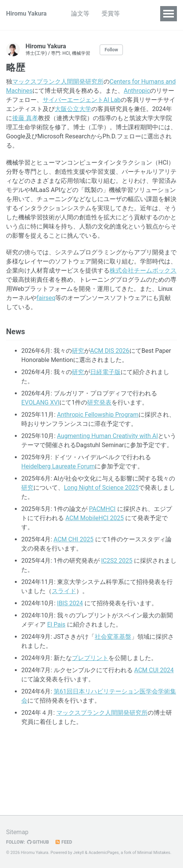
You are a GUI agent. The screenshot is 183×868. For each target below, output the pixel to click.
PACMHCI (102, 509)
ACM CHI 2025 (74, 539)
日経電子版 (105, 372)
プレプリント (90, 658)
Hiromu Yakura (26, 13)
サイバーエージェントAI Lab (82, 100)
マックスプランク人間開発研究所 (58, 82)
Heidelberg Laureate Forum (58, 466)
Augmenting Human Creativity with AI (107, 436)
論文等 (80, 13)
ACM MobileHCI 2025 (95, 518)
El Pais (56, 624)
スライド (64, 591)
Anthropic (137, 91)
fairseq (46, 298)
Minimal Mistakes (154, 853)
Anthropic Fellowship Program (98, 415)
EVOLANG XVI (40, 402)
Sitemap (17, 832)
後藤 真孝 (25, 118)
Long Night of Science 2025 (101, 488)
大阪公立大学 (73, 109)
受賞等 (111, 13)
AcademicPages (104, 853)
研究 (78, 351)
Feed (64, 842)
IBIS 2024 (70, 603)
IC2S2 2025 (117, 561)
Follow (111, 50)
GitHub (38, 842)
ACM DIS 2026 (110, 351)
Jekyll (78, 853)
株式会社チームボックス (143, 271)
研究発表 (99, 402)
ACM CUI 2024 (154, 670)
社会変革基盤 (113, 637)
